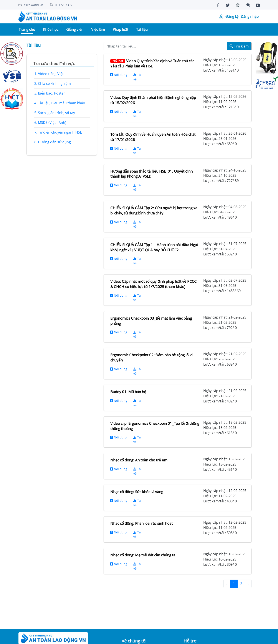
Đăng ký (232, 16)
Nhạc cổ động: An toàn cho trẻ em (139, 460)
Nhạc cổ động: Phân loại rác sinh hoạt (141, 523)
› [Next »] (248, 584)
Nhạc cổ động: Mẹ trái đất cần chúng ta (143, 555)
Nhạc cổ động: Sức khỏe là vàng (137, 492)
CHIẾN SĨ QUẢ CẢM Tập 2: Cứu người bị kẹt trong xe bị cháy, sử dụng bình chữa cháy (154, 210)
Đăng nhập (250, 16)
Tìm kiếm (239, 46)
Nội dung (119, 75)
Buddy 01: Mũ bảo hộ (128, 392)
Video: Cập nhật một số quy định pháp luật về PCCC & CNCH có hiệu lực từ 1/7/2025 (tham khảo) (153, 284)
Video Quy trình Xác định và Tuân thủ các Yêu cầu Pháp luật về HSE (152, 63)
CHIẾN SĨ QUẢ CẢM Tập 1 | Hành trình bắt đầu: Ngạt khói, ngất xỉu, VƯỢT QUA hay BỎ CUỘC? (154, 247)
